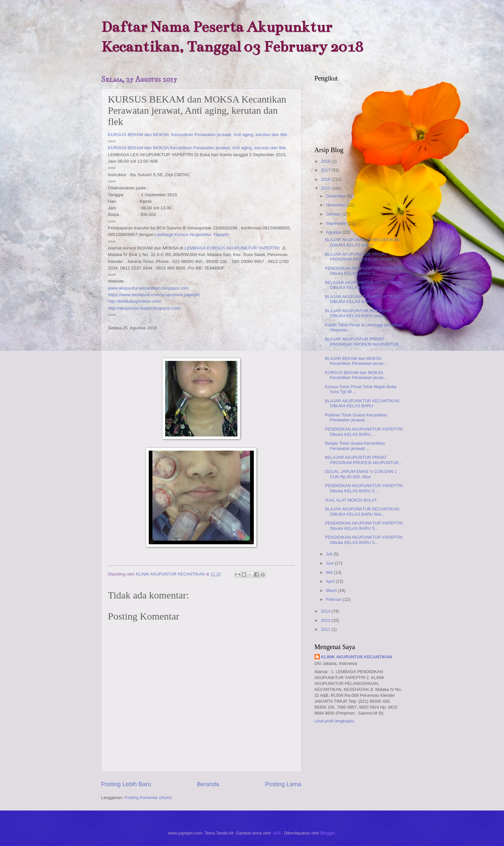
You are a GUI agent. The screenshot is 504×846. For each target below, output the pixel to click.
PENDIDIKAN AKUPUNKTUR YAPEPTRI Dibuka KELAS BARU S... (364, 271)
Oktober (334, 214)
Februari (335, 599)
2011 (326, 629)
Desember (336, 196)
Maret (332, 590)
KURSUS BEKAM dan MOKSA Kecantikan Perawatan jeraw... (356, 375)
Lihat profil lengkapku (335, 721)
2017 (326, 170)
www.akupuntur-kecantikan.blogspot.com (148, 288)
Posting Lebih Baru (126, 784)
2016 (326, 179)
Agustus (334, 232)
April (331, 581)
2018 (326, 161)
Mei (330, 572)
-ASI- (277, 833)
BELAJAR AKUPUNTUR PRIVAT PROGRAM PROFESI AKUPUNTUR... (364, 460)
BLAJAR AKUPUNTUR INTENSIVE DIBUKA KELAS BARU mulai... (358, 313)
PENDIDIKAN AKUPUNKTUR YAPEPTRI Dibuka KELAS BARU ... (364, 432)
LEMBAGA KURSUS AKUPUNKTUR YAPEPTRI (232, 248)
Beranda (208, 784)
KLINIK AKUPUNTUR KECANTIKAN (357, 657)
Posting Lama (283, 784)
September (337, 223)
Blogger (328, 833)
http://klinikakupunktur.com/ (135, 301)
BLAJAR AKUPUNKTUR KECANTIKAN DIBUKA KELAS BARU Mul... (362, 511)
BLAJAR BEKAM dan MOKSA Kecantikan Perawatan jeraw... (356, 361)
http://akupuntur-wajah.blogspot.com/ (144, 308)
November (336, 205)
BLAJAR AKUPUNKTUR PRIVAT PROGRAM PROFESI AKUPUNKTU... (364, 257)
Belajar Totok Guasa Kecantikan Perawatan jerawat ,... (355, 446)
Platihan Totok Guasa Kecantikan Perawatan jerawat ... (356, 417)
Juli (330, 554)
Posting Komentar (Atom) (148, 798)
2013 (326, 620)
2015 (326, 188)
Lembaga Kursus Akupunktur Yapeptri (192, 235)
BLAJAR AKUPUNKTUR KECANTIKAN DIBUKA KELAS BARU (362, 242)
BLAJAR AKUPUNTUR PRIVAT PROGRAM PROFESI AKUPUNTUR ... (362, 344)
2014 (326, 611)
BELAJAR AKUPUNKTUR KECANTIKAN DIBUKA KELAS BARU (364, 285)
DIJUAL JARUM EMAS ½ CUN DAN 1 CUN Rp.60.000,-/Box (361, 474)
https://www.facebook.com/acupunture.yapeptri (154, 295)
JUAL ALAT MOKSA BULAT (351, 500)
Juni (330, 563)
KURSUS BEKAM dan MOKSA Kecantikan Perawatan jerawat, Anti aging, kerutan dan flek (198, 135)
